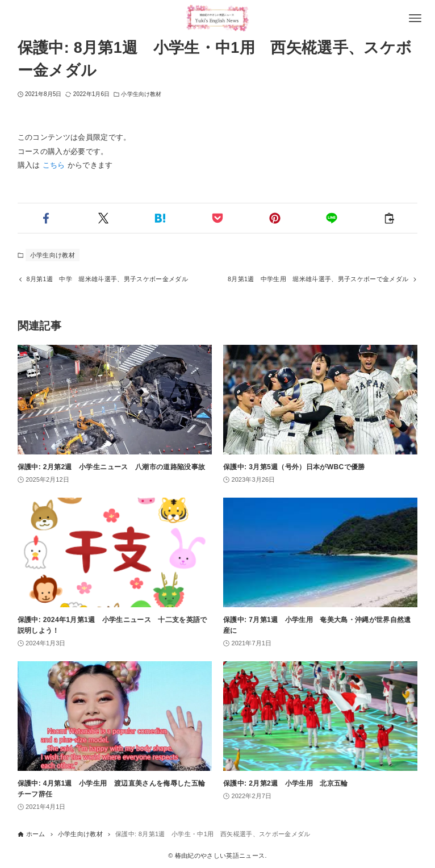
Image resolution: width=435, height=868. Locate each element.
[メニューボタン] (415, 18)
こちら (54, 165)
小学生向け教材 (141, 94)
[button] (46, 218)
